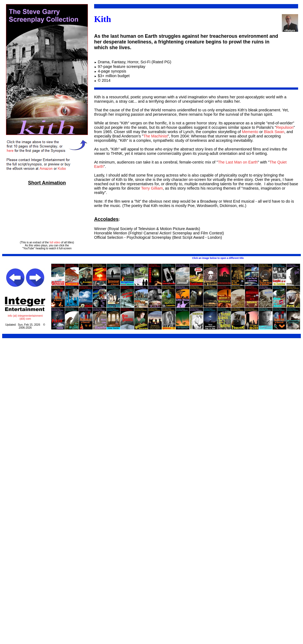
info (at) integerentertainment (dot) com (25, 317)
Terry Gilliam (152, 188)
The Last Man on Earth (238, 162)
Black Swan (274, 132)
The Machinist (155, 136)
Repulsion (285, 127)
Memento (250, 132)
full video (55, 242)
